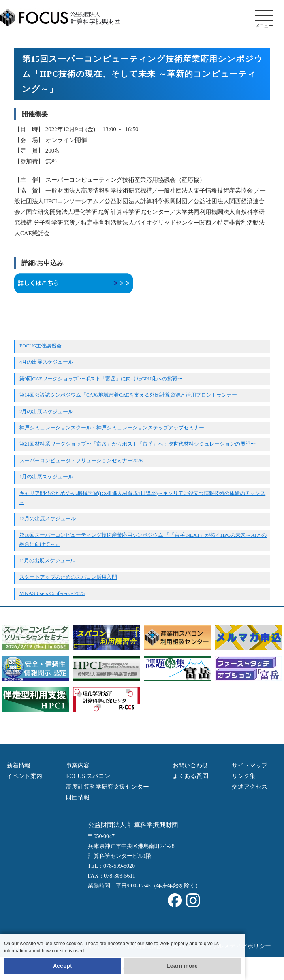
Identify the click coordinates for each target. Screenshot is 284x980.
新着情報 (19, 765)
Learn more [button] (182, 966)
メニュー (264, 19)
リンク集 (244, 776)
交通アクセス (250, 787)
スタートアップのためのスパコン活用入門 (68, 577)
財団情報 (78, 797)
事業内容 (78, 765)
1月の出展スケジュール (46, 477)
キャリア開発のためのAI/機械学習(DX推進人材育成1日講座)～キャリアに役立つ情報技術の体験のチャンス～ (142, 498)
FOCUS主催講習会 (40, 346)
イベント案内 (24, 776)
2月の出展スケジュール (46, 411)
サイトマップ (250, 765)
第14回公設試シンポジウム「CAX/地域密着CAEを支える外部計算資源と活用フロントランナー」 (131, 395)
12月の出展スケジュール (48, 518)
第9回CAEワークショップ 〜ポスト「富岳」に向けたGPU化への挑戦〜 (101, 379)
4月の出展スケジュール (46, 362)
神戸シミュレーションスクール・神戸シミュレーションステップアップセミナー (112, 428)
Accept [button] (62, 966)
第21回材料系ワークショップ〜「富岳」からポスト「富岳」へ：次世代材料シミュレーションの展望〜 (137, 444)
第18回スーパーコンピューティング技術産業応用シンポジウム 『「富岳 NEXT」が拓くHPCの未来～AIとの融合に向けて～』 (143, 540)
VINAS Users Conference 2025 (52, 593)
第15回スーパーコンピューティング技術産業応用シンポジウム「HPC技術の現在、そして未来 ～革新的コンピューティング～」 (143, 74)
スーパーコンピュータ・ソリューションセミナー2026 (81, 460)
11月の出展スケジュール (48, 560)
